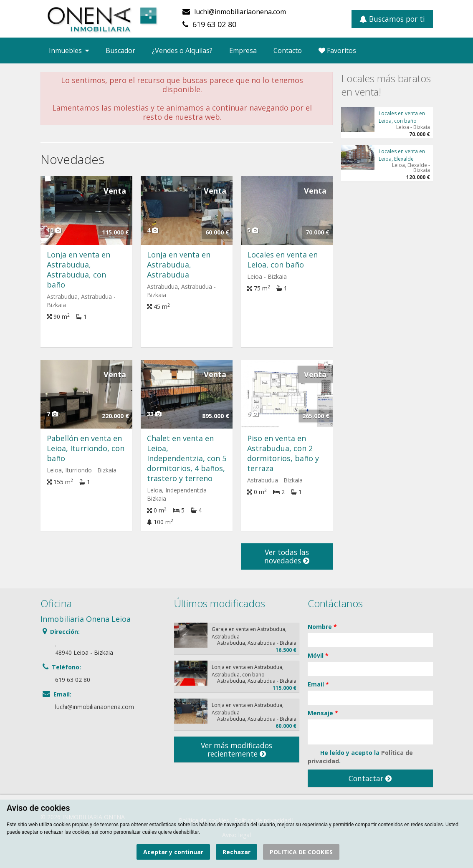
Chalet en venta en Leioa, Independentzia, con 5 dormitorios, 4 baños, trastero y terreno (187, 458)
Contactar (370, 778)
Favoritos (337, 50)
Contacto (288, 50)
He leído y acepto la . (360, 757)
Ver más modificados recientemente (236, 749)
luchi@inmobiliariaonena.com (240, 12)
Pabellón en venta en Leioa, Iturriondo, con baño (86, 448)
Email (318, 684)
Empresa (243, 50)
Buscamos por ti (392, 19)
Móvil (318, 655)
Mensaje (323, 713)
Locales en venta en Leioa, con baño (282, 260)
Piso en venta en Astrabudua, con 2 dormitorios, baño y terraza (283, 453)
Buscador (120, 50)
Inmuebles (69, 50)
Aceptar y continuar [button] (173, 852)
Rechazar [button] (236, 852)
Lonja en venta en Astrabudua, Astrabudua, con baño (78, 270)
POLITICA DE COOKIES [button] (301, 852)
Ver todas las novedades (287, 556)
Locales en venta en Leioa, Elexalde (402, 155)
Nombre (322, 627)
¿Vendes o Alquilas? (182, 50)
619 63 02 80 (214, 24)
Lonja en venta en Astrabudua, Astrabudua (179, 265)
